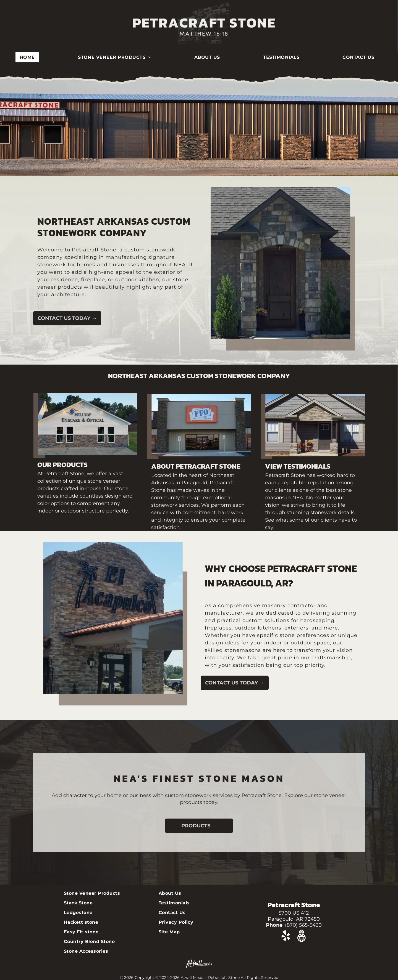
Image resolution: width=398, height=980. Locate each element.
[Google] (302, 937)
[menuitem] (29, 57)
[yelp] (286, 937)
